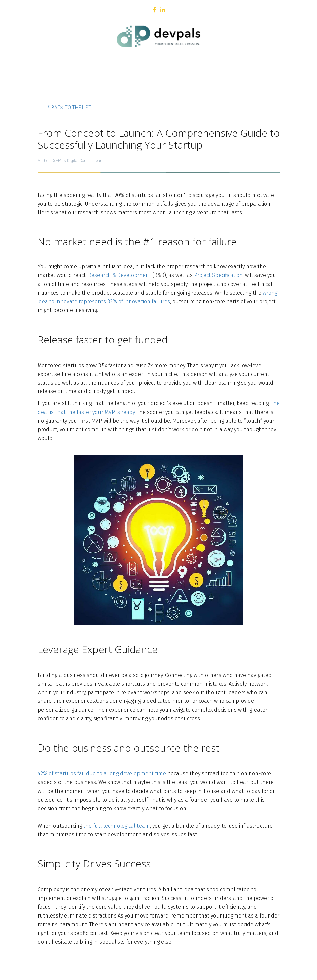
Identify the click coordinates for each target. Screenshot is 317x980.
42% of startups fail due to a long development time (102, 774)
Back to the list (70, 106)
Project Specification (218, 275)
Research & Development (120, 275)
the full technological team (117, 826)
